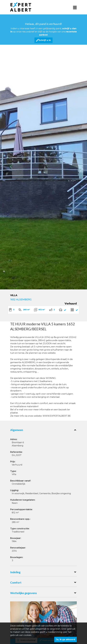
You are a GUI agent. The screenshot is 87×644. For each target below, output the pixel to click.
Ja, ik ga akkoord (66, 639)
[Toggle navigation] (75, 7)
